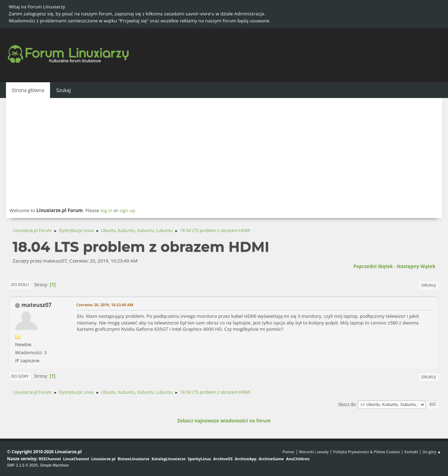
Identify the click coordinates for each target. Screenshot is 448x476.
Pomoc (289, 452)
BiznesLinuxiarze (134, 459)
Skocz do (347, 404)
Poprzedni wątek (373, 266)
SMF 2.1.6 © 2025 (22, 465)
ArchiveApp (246, 459)
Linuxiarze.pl (103, 459)
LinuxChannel (76, 459)
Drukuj (429, 285)
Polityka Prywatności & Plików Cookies (367, 452)
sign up (127, 210)
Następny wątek (416, 266)
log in (106, 210)
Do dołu (20, 284)
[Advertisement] (224, 152)
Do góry (20, 376)
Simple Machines (54, 465)
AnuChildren (298, 459)
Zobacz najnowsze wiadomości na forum (224, 421)
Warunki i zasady (314, 452)
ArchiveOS (223, 459)
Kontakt (411, 452)
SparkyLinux (199, 459)
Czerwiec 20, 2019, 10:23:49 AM (105, 305)
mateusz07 (36, 305)
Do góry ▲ (432, 452)
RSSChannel (50, 459)
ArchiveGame (271, 459)
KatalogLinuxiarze (169, 459)
